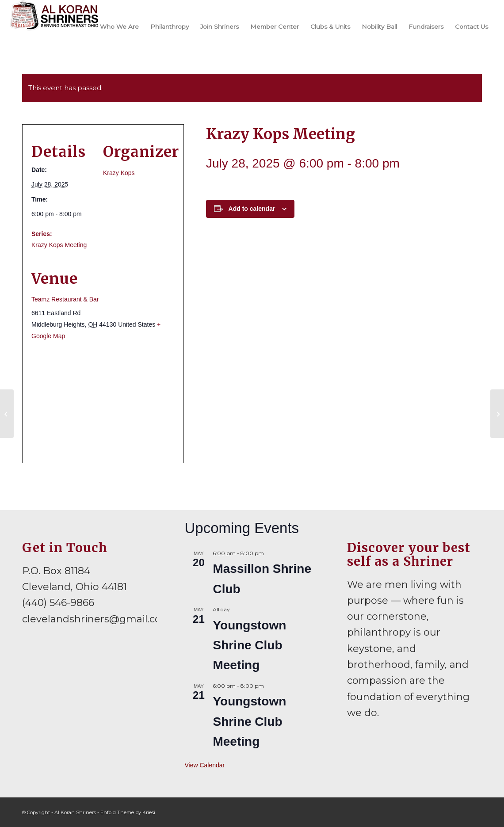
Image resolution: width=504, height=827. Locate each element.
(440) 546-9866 (58, 603)
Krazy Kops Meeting (59, 245)
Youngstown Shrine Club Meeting (249, 645)
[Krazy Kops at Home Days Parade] (497, 414)
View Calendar (204, 765)
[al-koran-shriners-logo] (54, 26)
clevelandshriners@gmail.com (97, 619)
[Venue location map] (103, 402)
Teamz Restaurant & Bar (65, 299)
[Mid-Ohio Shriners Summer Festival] (7, 414)
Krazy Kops (119, 173)
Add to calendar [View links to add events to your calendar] (252, 209)
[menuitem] (119, 26)
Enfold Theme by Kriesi (128, 812)
